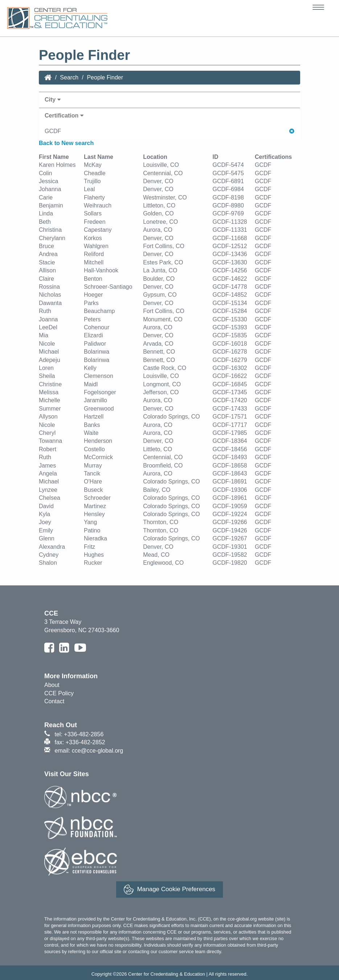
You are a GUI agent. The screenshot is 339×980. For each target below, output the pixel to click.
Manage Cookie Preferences (169, 890)
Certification (64, 116)
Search (69, 77)
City (53, 100)
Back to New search (66, 143)
